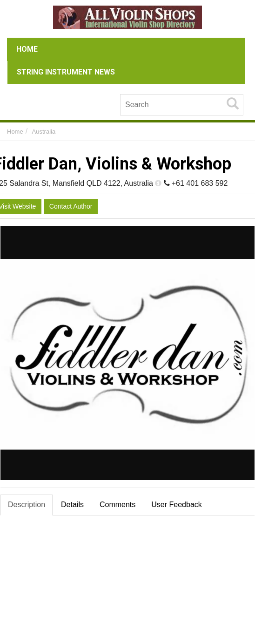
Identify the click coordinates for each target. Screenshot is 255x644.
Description (27, 505)
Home (15, 132)
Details (72, 505)
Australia (44, 132)
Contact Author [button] (71, 206)
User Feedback (177, 505)
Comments (117, 505)
